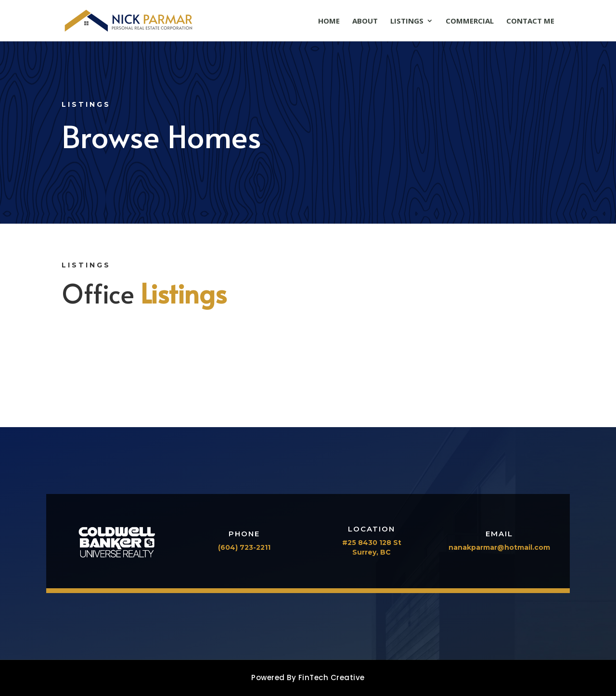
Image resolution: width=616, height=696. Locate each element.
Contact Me (530, 21)
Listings (407, 21)
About (365, 21)
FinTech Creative (332, 677)
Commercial (470, 21)
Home (329, 21)
